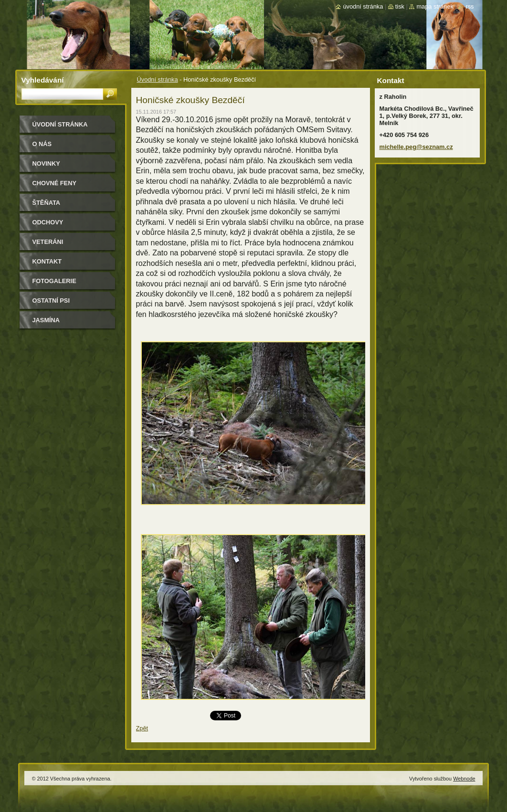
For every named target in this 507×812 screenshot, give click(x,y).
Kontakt (47, 261)
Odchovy (48, 222)
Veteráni (48, 242)
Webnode (464, 779)
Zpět (142, 728)
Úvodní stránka (158, 79)
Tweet (218, 714)
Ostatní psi (51, 301)
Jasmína (46, 320)
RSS (470, 6)
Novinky (46, 163)
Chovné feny (54, 183)
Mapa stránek (435, 6)
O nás (42, 144)
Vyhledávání (43, 80)
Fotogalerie (54, 281)
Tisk (400, 6)
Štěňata (47, 203)
